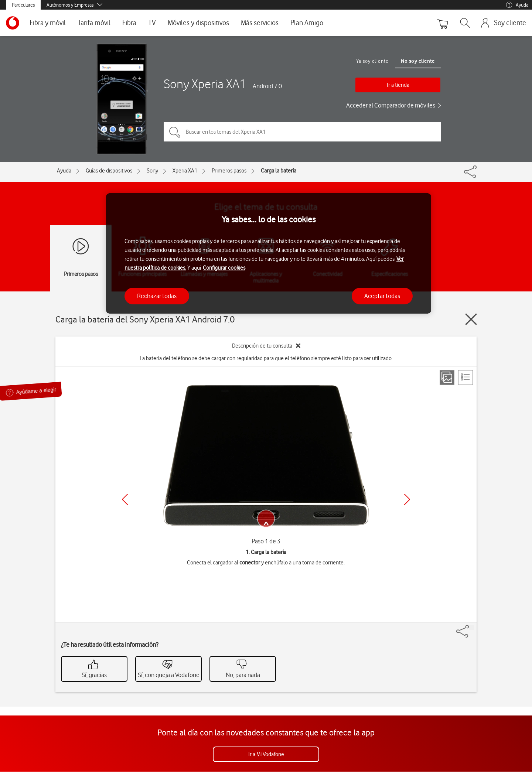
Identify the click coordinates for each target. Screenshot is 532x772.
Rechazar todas (157, 296)
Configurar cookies (224, 268)
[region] (269, 254)
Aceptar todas (382, 296)
